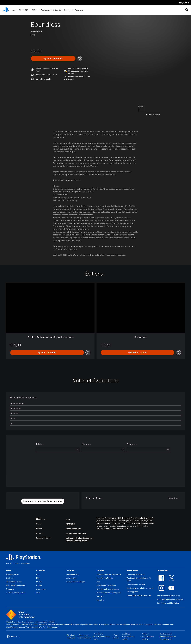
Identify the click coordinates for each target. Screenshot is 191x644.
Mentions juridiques (71, 636)
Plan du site (116, 636)
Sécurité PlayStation (105, 578)
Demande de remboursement (108, 593)
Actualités (57, 10)
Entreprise (10, 589)
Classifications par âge (136, 584)
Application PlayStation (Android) (170, 599)
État (98, 582)
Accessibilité (71, 578)
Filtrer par (86, 444)
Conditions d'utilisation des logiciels (128, 636)
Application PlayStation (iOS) (168, 596)
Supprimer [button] (174, 498)
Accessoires (45, 10)
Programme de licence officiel (139, 595)
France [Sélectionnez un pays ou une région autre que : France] (13, 637)
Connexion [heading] (162, 571)
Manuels (100, 596)
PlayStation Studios (14, 582)
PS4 (27, 10)
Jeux (13, 10)
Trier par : (131, 444)
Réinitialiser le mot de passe (108, 589)
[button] (43, 501)
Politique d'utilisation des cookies (148, 636)
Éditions (40, 444)
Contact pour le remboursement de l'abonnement (168, 636)
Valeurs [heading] (70, 571)
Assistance (79, 10)
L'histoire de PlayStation (16, 593)
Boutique (68, 10)
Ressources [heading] (132, 571)
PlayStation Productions (16, 585)
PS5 (20, 10)
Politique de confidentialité (85, 636)
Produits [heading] (41, 571)
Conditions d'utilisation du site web (102, 636)
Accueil (9, 564)
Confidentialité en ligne (76, 582)
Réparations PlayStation (106, 585)
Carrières (10, 578)
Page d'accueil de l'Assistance (109, 574)
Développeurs (132, 592)
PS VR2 (39, 582)
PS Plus (35, 10)
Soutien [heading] (100, 571)
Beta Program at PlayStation (168, 603)
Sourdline (100, 600)
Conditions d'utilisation (136, 574)
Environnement (72, 574)
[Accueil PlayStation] (6, 10)
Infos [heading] (9, 571)
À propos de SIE (12, 574)
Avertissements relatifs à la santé (140, 588)
